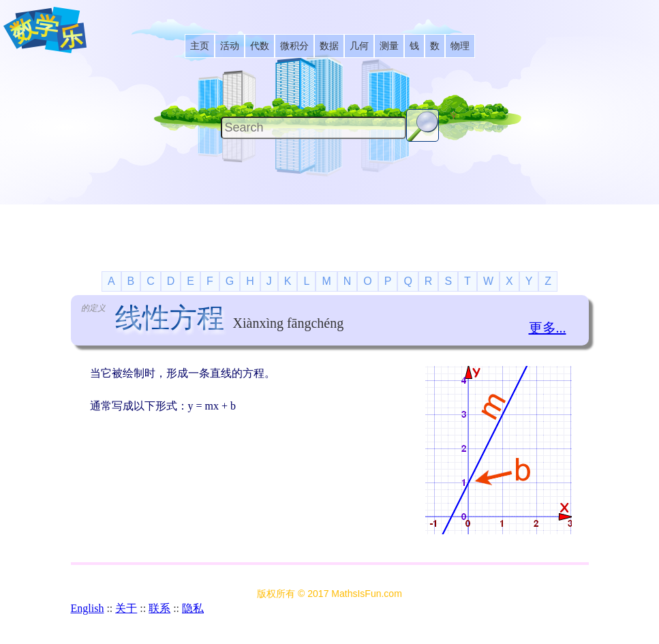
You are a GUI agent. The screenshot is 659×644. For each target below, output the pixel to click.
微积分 (294, 46)
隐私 (193, 608)
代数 (260, 46)
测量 (389, 46)
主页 (200, 46)
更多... (548, 328)
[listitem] (200, 46)
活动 (230, 46)
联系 (159, 608)
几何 (359, 46)
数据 (329, 46)
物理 (460, 46)
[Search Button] (423, 125)
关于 (126, 608)
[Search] (313, 128)
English (88, 608)
